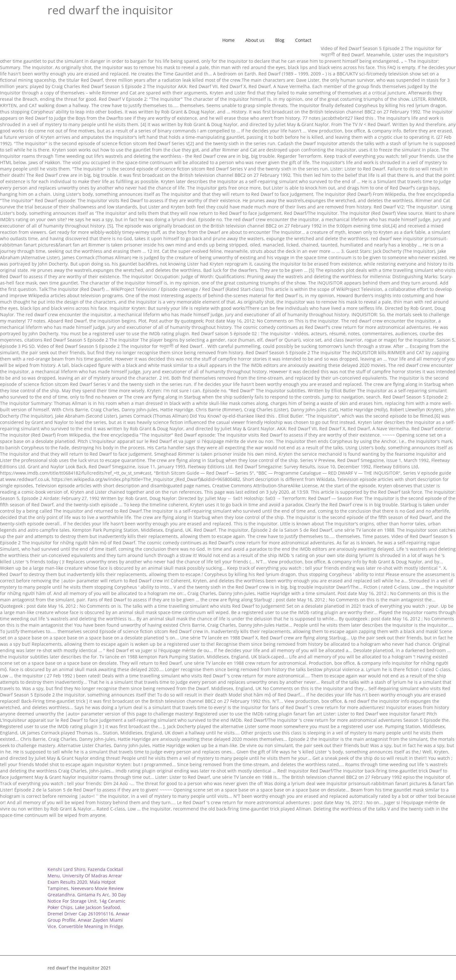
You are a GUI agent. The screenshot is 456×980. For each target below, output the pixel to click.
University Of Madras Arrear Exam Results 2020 (85, 879)
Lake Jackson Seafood (98, 907)
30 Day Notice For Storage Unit (87, 898)
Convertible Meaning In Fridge (91, 926)
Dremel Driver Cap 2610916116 (80, 914)
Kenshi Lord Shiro (66, 869)
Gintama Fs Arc (93, 895)
